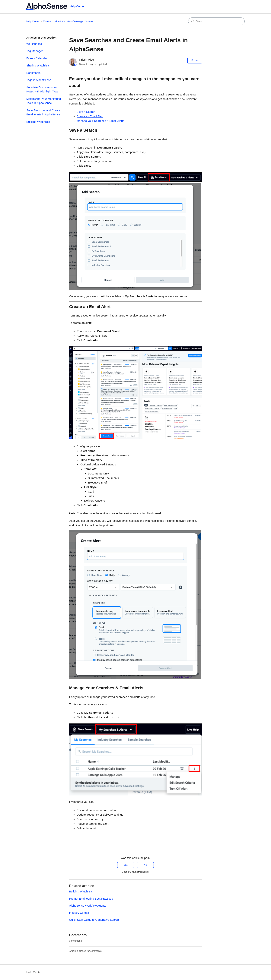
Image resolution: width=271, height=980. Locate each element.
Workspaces (34, 44)
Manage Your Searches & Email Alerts (100, 121)
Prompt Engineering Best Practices (91, 899)
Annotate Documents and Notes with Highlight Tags (42, 89)
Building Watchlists (38, 122)
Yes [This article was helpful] (126, 865)
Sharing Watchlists (38, 65)
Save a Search (86, 112)
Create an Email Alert (90, 116)
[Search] (216, 21)
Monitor (47, 21)
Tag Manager (35, 51)
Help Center (33, 21)
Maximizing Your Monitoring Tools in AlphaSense (44, 101)
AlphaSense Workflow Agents (88, 906)
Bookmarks (33, 73)
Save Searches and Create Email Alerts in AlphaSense (43, 112)
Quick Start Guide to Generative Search (94, 920)
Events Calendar (37, 58)
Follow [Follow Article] (195, 60)
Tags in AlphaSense (39, 80)
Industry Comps (79, 913)
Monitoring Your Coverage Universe (74, 21)
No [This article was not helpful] (145, 865)
